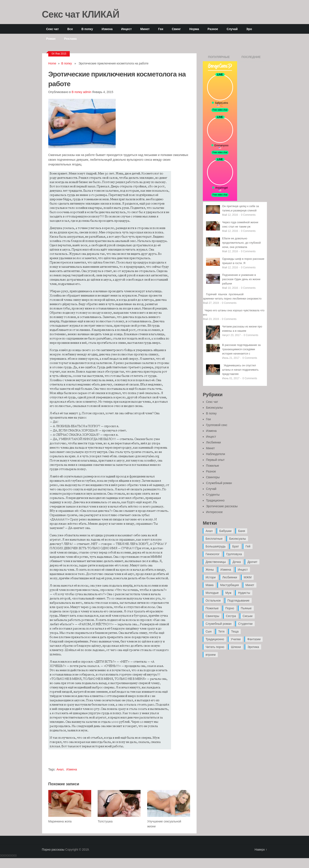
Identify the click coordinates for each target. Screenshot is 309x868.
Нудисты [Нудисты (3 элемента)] (244, 593)
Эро (249, 29)
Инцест (126, 29)
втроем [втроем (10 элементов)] (211, 655)
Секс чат (52, 29)
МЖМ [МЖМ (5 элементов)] (248, 577)
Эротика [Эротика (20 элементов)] (253, 647)
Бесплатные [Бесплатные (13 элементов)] (214, 539)
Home (52, 63)
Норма (194, 29)
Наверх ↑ (261, 850)
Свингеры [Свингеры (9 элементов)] (212, 616)
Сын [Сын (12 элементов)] (209, 631)
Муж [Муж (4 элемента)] (228, 593)
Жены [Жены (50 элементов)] (210, 570)
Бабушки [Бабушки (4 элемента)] (225, 531)
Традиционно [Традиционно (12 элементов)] (215, 639)
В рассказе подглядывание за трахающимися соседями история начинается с (241, 349)
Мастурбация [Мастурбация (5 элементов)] (229, 585)
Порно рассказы (53, 850)
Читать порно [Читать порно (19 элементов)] (215, 647)
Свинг (176, 29)
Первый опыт (215, 460)
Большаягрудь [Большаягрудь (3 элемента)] (216, 546)
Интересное (214, 512)
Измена (107, 29)
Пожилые (213, 466)
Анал (60, 769)
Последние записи (251, 58)
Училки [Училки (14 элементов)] (236, 639)
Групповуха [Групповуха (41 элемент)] (234, 554)
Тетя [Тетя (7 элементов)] (221, 631)
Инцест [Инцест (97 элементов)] (243, 570)
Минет (145, 29)
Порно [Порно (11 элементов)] (230, 608)
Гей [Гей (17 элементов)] (248, 546)
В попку (87, 29)
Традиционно (215, 500)
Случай (232, 29)
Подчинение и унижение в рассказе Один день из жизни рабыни (241, 279)
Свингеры (213, 477)
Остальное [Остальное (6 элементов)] (213, 601)
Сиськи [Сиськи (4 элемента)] (247, 616)
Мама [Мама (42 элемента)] (210, 585)
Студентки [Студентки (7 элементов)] (245, 624)
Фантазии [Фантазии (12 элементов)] (254, 639)
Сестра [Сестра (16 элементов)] (231, 616)
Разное (213, 29)
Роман (51, 39)
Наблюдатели (216, 454)
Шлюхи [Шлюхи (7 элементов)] (236, 647)
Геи (161, 29)
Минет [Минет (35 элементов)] (250, 585)
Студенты (213, 495)
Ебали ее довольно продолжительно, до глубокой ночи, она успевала (241, 243)
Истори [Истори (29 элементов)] (211, 577)
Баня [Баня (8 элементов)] (242, 531)
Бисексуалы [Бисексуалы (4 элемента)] (238, 539)
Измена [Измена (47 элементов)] (226, 570)
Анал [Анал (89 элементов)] (209, 531)
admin (87, 92)
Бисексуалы (214, 408)
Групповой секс (217, 425)
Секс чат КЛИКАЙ (81, 14)
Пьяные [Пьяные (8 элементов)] (246, 608)
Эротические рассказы (222, 506)
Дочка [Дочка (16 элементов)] (237, 562)
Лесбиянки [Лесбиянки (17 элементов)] (230, 577)
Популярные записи (219, 58)
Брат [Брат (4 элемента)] (236, 546)
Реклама (70, 39)
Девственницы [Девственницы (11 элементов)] (216, 562)
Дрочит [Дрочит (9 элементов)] (252, 562)
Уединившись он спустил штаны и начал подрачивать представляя (240, 370)
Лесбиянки (213, 442)
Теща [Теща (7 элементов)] (235, 631)
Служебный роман (219, 483)
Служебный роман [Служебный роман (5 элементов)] (219, 624)
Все (70, 29)
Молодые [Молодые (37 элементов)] (212, 593)
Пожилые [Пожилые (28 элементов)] (212, 608)
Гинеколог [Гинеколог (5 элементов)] (213, 554)
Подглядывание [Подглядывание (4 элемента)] (239, 601)
